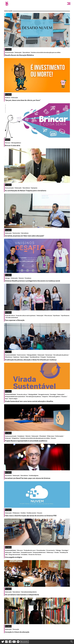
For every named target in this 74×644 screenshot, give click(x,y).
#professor (57, 315)
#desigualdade (33, 394)
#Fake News (51, 436)
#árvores (20, 550)
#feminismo (9, 357)
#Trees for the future (35, 554)
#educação (18, 52)
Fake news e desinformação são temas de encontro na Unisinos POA (31, 516)
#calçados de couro (30, 550)
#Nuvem (53, 438)
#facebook (43, 436)
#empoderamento (26, 552)
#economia (8, 475)
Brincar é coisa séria (13, 145)
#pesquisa (34, 188)
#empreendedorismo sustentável (15, 396)
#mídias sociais (31, 513)
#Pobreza (16, 357)
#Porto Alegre (25, 357)
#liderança (50, 552)
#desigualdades (32, 355)
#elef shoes (16, 552)
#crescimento (51, 550)
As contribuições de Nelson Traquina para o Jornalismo (26, 191)
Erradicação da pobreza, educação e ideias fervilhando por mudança (31, 360)
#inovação (16, 629)
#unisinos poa (51, 357)
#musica (64, 396)
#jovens (21, 278)
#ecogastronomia (44, 394)
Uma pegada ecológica (13, 557)
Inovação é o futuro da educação (17, 632)
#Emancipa (49, 355)
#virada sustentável (12, 317)
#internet (8, 438)
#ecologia (53, 394)
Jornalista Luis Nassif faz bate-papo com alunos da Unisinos (28, 478)
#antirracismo (21, 355)
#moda (57, 552)
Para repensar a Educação (15, 320)
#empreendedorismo (39, 552)
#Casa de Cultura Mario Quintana (26, 315)
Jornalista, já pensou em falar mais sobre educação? (24, 236)
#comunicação (9, 52)
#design (7, 278)
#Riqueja (43, 357)
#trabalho (24, 554)
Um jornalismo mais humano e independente (22, 595)
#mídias (23, 513)
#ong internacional (14, 554)
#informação (59, 436)
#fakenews (16, 513)
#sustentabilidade (10, 355)
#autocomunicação (11, 436)
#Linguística (16, 438)
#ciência (7, 98)
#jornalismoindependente (29, 592)
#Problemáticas (35, 357)
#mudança (28, 278)
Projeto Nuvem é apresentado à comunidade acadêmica (26, 441)
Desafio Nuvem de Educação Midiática (19, 55)
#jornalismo (26, 52)
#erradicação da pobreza (61, 355)
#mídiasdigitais (34, 475)
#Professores (65, 315)
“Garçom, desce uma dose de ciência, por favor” (23, 100)
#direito (28, 436)
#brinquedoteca (16, 143)
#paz (6, 399)
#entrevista (16, 233)
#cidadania (21, 436)
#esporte (45, 396)
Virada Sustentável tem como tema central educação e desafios (29, 401)
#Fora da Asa (48, 315)
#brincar (8, 143)
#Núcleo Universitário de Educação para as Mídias (46, 52)
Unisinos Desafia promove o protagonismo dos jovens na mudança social (32, 281)
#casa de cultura (10, 315)
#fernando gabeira (55, 396)
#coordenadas (41, 550)
